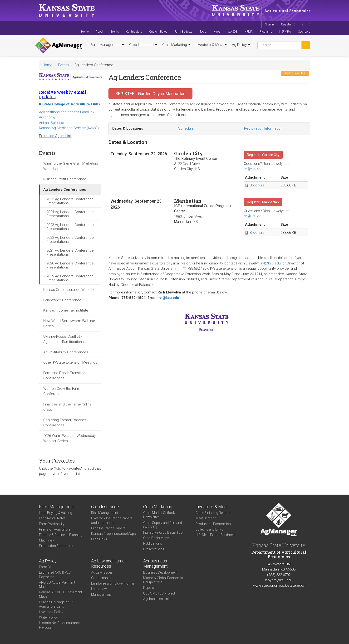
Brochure (257, 185)
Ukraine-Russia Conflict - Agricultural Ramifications (64, 339)
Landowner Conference (62, 300)
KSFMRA (285, 32)
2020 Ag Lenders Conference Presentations (70, 265)
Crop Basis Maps (156, 538)
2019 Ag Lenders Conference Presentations (70, 278)
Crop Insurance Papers (108, 528)
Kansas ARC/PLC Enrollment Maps (61, 594)
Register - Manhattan (263, 202)
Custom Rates (158, 32)
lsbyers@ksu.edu (279, 580)
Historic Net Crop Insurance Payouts (60, 625)
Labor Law (99, 589)
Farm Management (107, 45)
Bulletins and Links (209, 529)
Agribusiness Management (155, 564)
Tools (203, 32)
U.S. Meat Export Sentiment (216, 535)
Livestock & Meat (211, 45)
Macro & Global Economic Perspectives (163, 580)
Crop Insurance (143, 45)
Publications (153, 543)
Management (101, 595)
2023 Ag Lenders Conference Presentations (70, 227)
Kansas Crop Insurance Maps (113, 534)
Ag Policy (241, 45)
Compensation (102, 578)
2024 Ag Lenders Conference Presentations (70, 214)
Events (115, 32)
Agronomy (47, 117)
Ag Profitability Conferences (66, 352)
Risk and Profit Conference (65, 179)
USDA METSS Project (159, 593)
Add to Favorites (295, 73)
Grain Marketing (176, 45)
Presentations (154, 549)
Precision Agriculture (55, 529)
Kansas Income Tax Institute (66, 310)
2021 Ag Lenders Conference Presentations (70, 252)
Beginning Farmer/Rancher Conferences (65, 423)
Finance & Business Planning (61, 535)
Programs (266, 32)
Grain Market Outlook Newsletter (159, 515)
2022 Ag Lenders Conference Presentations (70, 240)
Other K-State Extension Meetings (70, 362)
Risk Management (105, 513)
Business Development (160, 572)
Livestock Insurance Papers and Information (112, 520)
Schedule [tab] (186, 128)
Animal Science (52, 123)
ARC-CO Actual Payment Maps (57, 585)
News (217, 32)
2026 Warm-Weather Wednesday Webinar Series (69, 438)
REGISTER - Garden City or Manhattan (150, 94)
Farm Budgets (183, 32)
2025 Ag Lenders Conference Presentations (70, 201)
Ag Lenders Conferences (65, 190)
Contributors (134, 32)
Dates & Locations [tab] (128, 128)
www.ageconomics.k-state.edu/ (279, 585)
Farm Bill (46, 567)
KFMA (249, 32)
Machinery (47, 540)
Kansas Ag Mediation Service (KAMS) (69, 128)
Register (286, 24)
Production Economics (57, 546)
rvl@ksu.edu (254, 169)
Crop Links (99, 539)
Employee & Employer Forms (113, 583)
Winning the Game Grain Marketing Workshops (71, 166)
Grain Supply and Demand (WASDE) (163, 525)
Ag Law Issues (102, 572)
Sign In (269, 24)
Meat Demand (206, 518)
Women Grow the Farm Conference (62, 391)
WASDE (233, 32)
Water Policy (48, 617)
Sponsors (304, 32)
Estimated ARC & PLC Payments (55, 575)
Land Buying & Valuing (56, 513)
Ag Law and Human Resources (109, 564)
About (99, 32)
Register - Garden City (263, 155)
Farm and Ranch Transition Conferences (64, 376)
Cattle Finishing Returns (213, 513)
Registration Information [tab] (263, 128)
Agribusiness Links (157, 599)
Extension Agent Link (55, 136)
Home (85, 32)
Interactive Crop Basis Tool (163, 532)
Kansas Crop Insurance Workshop (70, 290)
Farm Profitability (52, 524)
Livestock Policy (51, 612)
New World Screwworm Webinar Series (69, 324)
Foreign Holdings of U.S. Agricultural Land (57, 604)
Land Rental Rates (52, 518)
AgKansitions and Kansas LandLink (67, 112)
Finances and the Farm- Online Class (67, 407)
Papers (149, 588)
